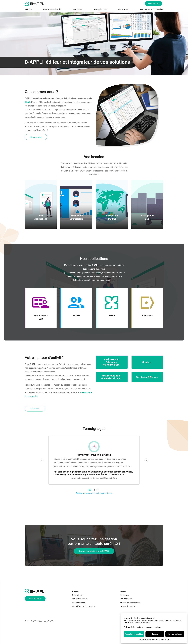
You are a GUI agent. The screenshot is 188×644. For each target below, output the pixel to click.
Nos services (123, 9)
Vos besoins (77, 9)
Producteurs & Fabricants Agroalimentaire (111, 362)
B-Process (147, 316)
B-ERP (112, 316)
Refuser (155, 634)
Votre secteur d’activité (52, 9)
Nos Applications (41, 217)
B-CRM (76, 316)
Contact (123, 591)
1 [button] (90, 490)
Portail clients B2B (41, 317)
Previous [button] (42, 460)
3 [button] (97, 490)
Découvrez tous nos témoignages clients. (94, 493)
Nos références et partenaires (151, 9)
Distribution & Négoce (147, 377)
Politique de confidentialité (161, 640)
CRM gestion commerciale (76, 217)
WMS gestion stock (147, 217)
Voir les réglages (175, 634)
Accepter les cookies (134, 634)
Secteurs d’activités (80, 599)
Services (147, 362)
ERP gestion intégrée (112, 217)
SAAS (27, 102)
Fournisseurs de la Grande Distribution (111, 377)
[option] (94, 460)
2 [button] (94, 490)
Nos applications (100, 9)
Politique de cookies (144, 640)
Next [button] (146, 460)
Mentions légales (126, 599)
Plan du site (124, 595)
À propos (28, 9)
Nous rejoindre (78, 595)
